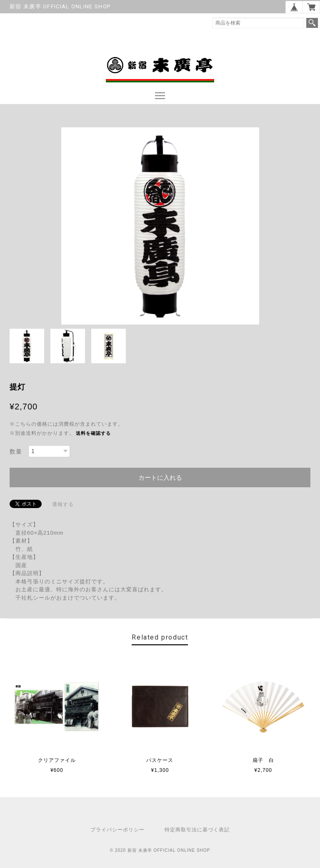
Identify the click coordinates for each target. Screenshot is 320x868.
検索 (312, 23)
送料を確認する (93, 433)
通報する (63, 504)
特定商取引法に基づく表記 (197, 830)
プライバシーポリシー (117, 830)
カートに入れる (160, 477)
